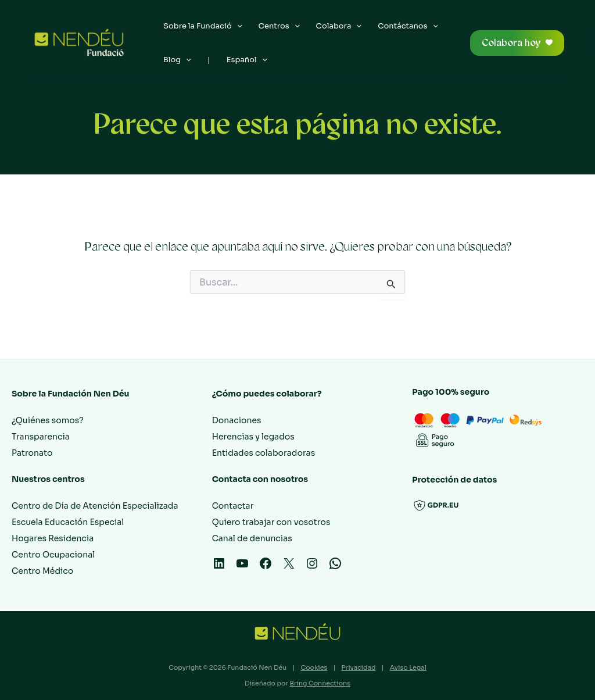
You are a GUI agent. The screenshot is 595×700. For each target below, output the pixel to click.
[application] (237, 26)
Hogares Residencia (53, 538)
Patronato (32, 453)
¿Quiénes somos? (48, 420)
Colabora (339, 26)
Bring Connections (320, 683)
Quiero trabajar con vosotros (271, 522)
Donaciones (237, 420)
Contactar (233, 506)
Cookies (314, 667)
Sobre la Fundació (203, 26)
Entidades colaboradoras (264, 453)
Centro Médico (42, 571)
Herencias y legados (253, 437)
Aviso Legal (408, 667)
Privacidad (359, 667)
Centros (279, 26)
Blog (177, 60)
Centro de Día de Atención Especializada (95, 506)
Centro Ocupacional (53, 555)
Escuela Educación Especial (68, 522)
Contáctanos (408, 26)
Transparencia (41, 437)
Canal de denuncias (252, 538)
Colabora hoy (511, 43)
